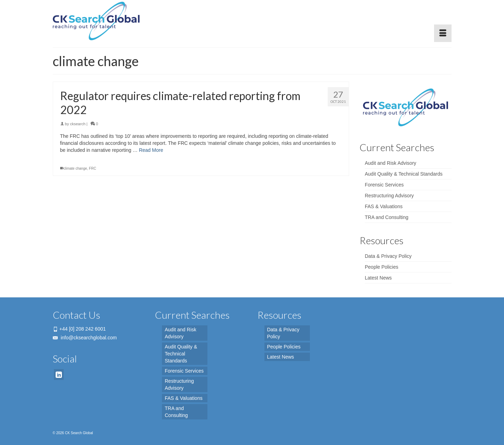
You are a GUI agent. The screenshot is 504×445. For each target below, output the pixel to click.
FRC (93, 168)
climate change (75, 168)
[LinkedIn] (59, 375)
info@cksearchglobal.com (85, 338)
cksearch (78, 124)
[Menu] (443, 33)
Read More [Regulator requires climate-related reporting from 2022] (151, 150)
